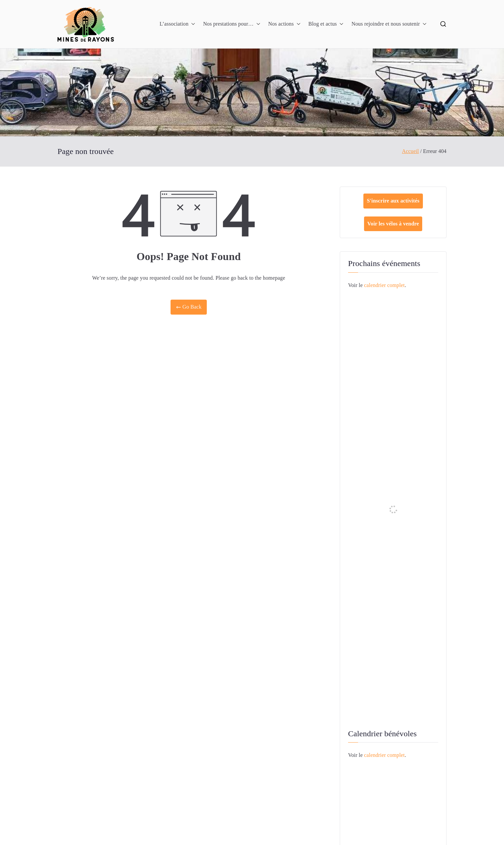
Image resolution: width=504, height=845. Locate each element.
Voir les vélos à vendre (393, 224)
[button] (192, 24)
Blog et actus (326, 24)
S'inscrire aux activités (393, 201)
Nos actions (284, 24)
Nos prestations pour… (232, 24)
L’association (177, 24)
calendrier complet (384, 285)
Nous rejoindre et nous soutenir (389, 24)
